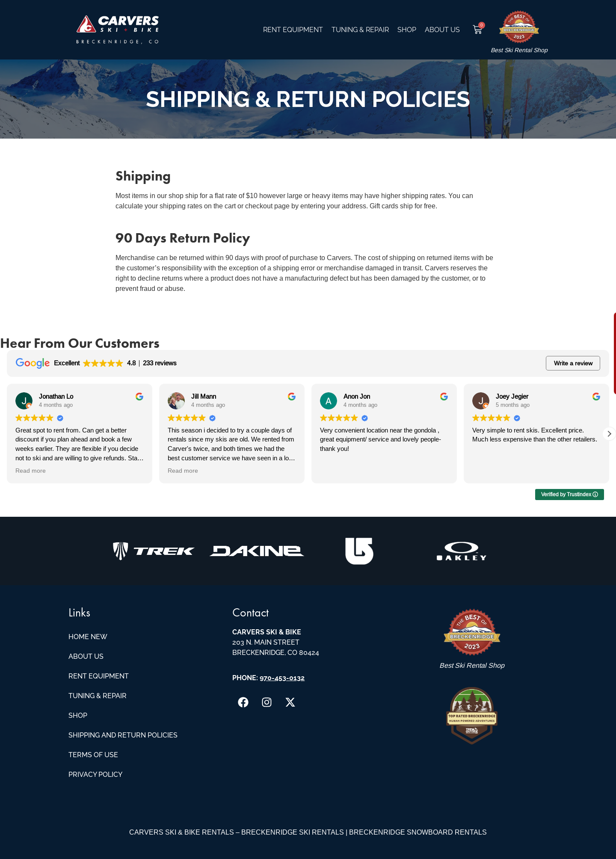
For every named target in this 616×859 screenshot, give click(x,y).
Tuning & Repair (360, 30)
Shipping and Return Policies (123, 735)
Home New (88, 637)
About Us (442, 30)
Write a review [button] (573, 363)
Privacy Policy (95, 775)
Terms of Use (93, 755)
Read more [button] (31, 471)
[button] (609, 434)
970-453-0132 (282, 678)
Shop (407, 30)
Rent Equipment (293, 30)
